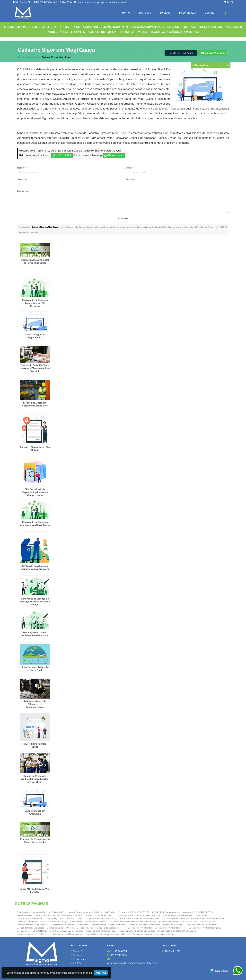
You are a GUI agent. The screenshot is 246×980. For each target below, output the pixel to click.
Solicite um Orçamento (181, 53)
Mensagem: (24, 191)
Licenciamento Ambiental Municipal (67, 931)
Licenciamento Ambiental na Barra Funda (35, 669)
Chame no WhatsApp (213, 53)
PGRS (76, 27)
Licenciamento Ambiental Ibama (32, 931)
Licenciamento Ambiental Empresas (206, 928)
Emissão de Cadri (189, 922)
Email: (130, 168)
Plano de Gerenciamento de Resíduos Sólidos (153, 934)
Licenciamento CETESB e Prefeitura (30, 27)
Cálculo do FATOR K (102, 32)
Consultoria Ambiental (27, 922)
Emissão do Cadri (208, 922)
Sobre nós (145, 13)
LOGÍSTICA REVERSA (133, 32)
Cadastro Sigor (202, 915)
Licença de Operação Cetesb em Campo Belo (35, 404)
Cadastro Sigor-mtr (54, 918)
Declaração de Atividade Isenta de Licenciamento (133, 922)
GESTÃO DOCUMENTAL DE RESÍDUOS (155, 27)
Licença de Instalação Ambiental (202, 925)
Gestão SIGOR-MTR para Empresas (33, 915)
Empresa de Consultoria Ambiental (33, 925)
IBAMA (64, 27)
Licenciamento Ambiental (140, 928)
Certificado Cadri (74, 918)
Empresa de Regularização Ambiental (108, 925)
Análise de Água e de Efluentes (178, 915)
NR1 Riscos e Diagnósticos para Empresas (72, 915)
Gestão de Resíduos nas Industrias (144, 925)
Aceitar (101, 973)
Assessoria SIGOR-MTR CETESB (198, 912)
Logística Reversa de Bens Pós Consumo (177, 931)
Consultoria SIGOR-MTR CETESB (134, 912)
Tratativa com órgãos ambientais (175, 32)
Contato (210, 13)
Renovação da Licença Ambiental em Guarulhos (35, 634)
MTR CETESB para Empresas (166, 912)
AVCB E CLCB (234, 27)
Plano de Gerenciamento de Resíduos (85, 912)
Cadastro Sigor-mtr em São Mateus (35, 449)
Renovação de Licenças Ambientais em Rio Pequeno (35, 303)
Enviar (123, 218)
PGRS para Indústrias (105, 915)
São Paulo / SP (23, 2)
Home (126, 13)
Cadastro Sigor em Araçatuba (35, 812)
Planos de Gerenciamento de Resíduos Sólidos (139, 915)
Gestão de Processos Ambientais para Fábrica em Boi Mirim (35, 779)
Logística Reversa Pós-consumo (67, 934)
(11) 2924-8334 (44, 2)
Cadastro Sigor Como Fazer (29, 918)
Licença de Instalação (173, 925)
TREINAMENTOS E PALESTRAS (202, 27)
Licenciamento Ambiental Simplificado (137, 931)
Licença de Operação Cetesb (60, 928)
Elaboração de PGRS (169, 922)
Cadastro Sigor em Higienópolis (35, 336)
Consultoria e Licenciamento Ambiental (89, 922)
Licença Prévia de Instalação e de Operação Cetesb (101, 928)
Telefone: (23, 179)
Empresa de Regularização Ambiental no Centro (35, 841)
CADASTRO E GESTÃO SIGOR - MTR (105, 27)
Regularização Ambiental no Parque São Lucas (35, 261)
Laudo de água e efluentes (65, 32)
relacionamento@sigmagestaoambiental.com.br (102, 2)
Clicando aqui (114, 156)
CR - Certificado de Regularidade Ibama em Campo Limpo (35, 492)
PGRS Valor (110, 912)
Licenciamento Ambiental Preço (101, 931)
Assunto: (131, 179)
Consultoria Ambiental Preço (54, 922)
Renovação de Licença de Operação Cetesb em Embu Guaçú (35, 602)
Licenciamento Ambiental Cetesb (170, 928)
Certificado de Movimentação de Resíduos (140, 918)
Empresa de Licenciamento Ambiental (70, 925)
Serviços (165, 13)
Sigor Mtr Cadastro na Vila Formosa (35, 890)
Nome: (21, 168)
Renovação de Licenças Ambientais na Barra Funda (35, 524)
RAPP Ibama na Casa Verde (35, 745)
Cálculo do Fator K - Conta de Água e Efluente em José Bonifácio (35, 368)
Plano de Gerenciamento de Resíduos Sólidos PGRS (41, 912)
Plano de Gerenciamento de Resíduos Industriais (107, 934)
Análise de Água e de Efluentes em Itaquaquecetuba (35, 704)
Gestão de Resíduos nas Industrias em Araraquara (35, 567)
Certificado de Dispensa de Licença (101, 918)
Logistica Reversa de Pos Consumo (33, 934)
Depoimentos (187, 13)
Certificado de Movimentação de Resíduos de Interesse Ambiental (193, 918)
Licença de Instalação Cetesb (30, 928)
